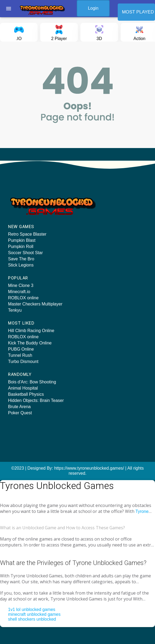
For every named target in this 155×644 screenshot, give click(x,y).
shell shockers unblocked (32, 619)
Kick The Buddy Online (30, 343)
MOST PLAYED (138, 12)
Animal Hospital (23, 388)
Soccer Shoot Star (25, 253)
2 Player (59, 32)
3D (99, 32)
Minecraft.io (19, 292)
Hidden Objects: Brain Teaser (36, 400)
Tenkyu (15, 310)
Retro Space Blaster (27, 234)
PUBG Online (21, 349)
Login (93, 8)
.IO (19, 32)
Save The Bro (21, 259)
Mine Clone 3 (21, 285)
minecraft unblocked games (34, 614)
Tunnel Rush (20, 355)
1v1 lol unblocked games (32, 609)
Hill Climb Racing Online (31, 331)
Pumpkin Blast (22, 240)
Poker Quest (20, 413)
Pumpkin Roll (21, 247)
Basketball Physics (26, 394)
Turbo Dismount (23, 361)
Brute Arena (19, 407)
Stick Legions (21, 265)
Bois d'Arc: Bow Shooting (32, 382)
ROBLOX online (23, 298)
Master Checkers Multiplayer (35, 304)
